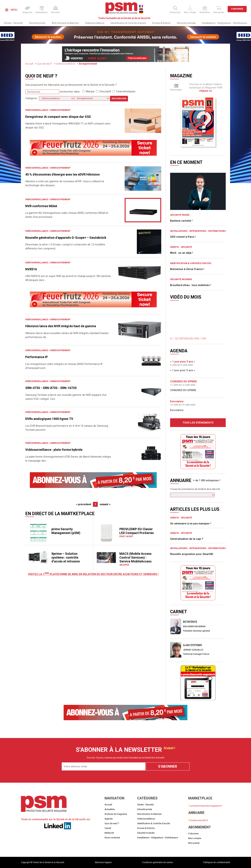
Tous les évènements (198, 423)
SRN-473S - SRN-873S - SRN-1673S (51, 388)
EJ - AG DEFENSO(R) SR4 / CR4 (188, 339)
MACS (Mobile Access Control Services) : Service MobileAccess (135, 557)
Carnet (108, 828)
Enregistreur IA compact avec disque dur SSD (58, 117)
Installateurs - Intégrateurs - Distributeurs (225, 23)
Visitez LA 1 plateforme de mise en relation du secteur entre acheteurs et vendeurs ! (93, 574)
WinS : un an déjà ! (181, 253)
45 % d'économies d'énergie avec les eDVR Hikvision (62, 174)
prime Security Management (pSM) (66, 531)
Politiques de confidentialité (217, 862)
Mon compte (195, 838)
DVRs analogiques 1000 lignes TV (49, 419)
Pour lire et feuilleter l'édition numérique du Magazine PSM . (206, 88)
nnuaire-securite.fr (198, 820)
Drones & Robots (161, 23)
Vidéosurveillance (95, 23)
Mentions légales (103, 862)
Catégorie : (50, 98)
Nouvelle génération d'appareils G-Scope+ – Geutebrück (66, 238)
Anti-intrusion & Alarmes (65, 23)
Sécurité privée (37, 23)
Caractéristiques (124, 91)
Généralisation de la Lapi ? (187, 539)
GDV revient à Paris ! (183, 237)
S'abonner (237, 9)
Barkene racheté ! (181, 221)
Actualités (110, 809)
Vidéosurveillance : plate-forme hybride (54, 450)
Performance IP (37, 357)
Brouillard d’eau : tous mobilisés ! (191, 285)
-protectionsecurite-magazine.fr (205, 806)
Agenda (109, 819)
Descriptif (104, 91)
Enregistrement (88, 64)
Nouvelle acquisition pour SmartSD (192, 554)
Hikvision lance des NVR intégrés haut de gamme (61, 326)
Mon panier (194, 843)
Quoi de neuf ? (45, 64)
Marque (88, 91)
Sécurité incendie (186, 23)
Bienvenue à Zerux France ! (187, 269)
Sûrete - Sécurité (13, 23)
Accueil (29, 64)
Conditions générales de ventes (157, 862)
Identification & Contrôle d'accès (128, 23)
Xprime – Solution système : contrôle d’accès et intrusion (66, 557)
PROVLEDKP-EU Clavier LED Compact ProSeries (137, 531)
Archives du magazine (116, 814)
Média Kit (109, 833)
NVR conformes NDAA (41, 206)
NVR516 (31, 269)
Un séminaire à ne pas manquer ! (191, 524)
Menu (11, 10)
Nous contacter (112, 838)
